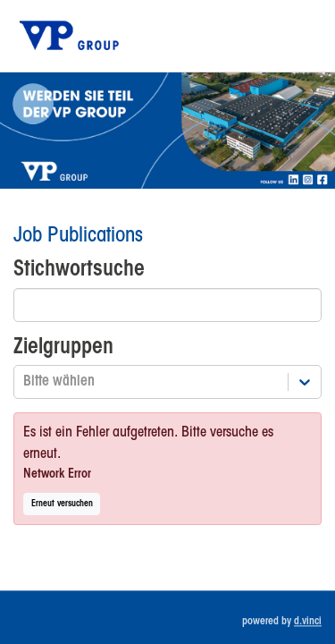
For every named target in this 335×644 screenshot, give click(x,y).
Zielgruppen (63, 347)
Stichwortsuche (79, 270)
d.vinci (308, 622)
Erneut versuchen (62, 504)
